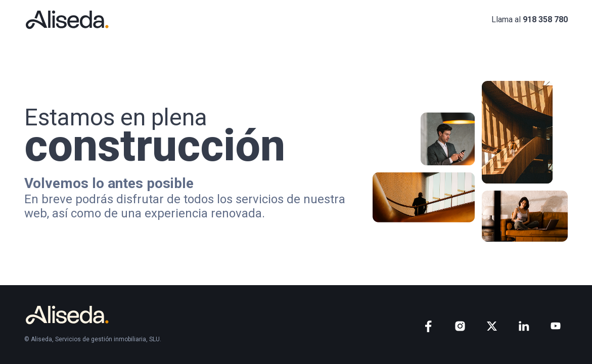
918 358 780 (545, 19)
